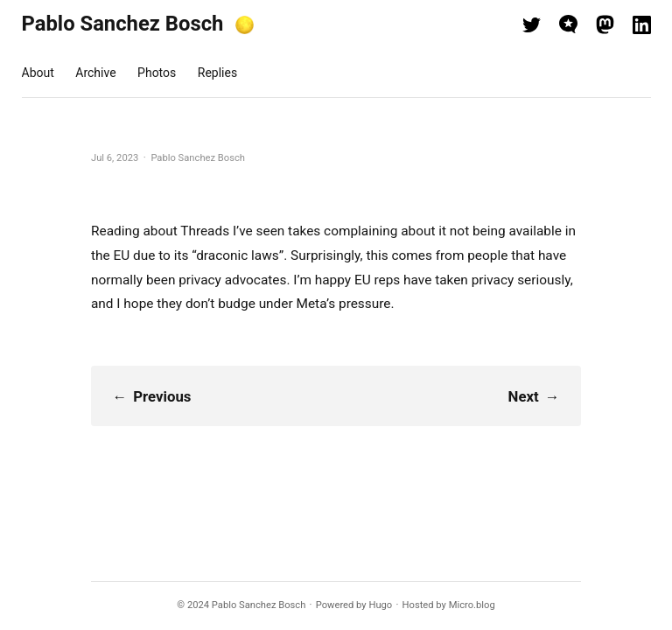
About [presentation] (38, 73)
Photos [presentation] (157, 73)
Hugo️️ (380, 605)
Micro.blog (472, 605)
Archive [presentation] (95, 73)
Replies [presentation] (217, 73)
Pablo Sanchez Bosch (123, 24)
